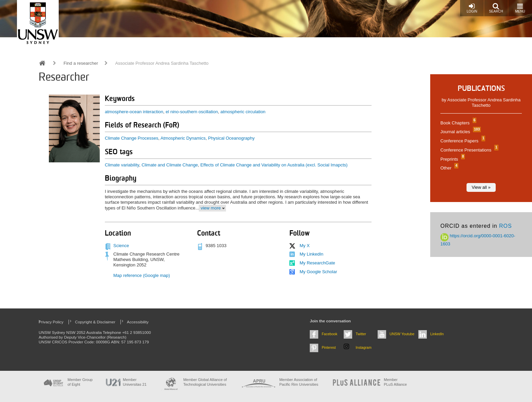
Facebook (329, 334)
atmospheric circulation (243, 112)
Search (496, 8)
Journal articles (460, 132)
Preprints (452, 159)
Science (121, 246)
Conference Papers (462, 141)
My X (305, 246)
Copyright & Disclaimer (95, 322)
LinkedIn (437, 334)
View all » (481, 187)
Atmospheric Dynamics (183, 138)
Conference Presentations (469, 150)
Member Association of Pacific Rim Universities (299, 382)
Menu (520, 8)
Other (449, 168)
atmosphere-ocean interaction (134, 112)
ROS (506, 226)
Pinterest (329, 347)
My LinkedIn (311, 254)
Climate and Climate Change (170, 165)
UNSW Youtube (402, 334)
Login (472, 8)
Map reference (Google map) (142, 275)
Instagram (364, 347)
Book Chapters (458, 123)
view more (211, 208)
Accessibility (138, 322)
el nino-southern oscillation (192, 112)
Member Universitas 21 (135, 382)
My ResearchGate (317, 263)
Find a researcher (81, 63)
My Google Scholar (318, 272)
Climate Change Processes (132, 138)
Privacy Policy (51, 322)
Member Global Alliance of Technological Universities (205, 382)
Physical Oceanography (231, 138)
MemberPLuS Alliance (395, 382)
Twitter (361, 334)
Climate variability (122, 165)
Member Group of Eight (80, 382)
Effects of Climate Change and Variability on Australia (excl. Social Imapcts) (274, 165)
